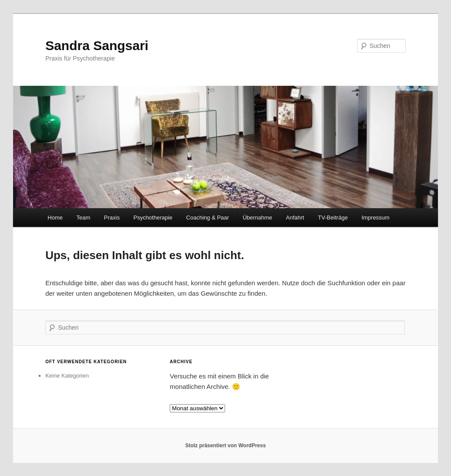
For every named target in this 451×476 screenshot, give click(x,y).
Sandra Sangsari (97, 46)
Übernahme (257, 218)
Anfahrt (295, 218)
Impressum (375, 218)
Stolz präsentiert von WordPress (225, 446)
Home (55, 218)
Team (84, 218)
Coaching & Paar (208, 218)
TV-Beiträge (333, 218)
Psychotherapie (153, 218)
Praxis (112, 218)
